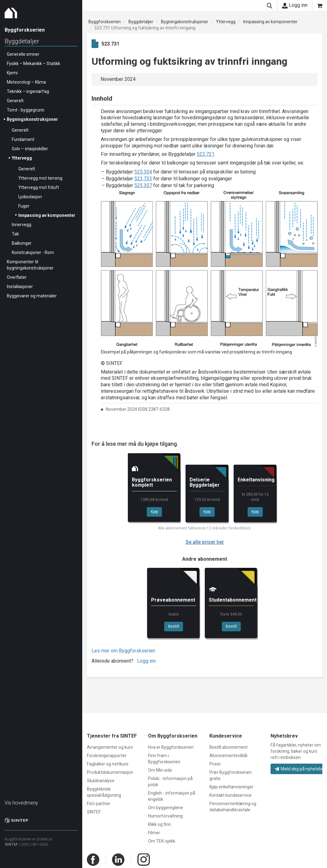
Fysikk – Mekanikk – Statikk (34, 64)
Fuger (24, 206)
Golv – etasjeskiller (30, 149)
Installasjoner (20, 287)
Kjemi (12, 73)
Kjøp (154, 512)
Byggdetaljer (22, 41)
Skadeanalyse (101, 781)
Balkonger (22, 243)
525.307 (143, 185)
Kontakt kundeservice (231, 795)
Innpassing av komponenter (47, 215)
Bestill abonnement (228, 747)
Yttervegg (22, 158)
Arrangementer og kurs (110, 747)
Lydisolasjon (30, 197)
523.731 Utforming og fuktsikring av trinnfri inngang (145, 28)
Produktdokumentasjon (110, 772)
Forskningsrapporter (107, 756)
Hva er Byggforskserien (171, 747)
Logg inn (295, 5)
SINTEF (11, 844)
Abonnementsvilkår (229, 756)
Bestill (174, 626)
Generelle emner (23, 54)
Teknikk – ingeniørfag (28, 91)
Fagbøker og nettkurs (108, 764)
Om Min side (160, 770)
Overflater (17, 277)
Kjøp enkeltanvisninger (231, 787)
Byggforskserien (105, 22)
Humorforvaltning (165, 816)
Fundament (23, 139)
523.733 (143, 179)
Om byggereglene (166, 808)
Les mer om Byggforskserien (123, 651)
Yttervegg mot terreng (40, 178)
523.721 (206, 154)
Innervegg (22, 225)
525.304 (143, 172)
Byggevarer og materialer (32, 296)
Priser (215, 764)
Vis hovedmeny (21, 803)
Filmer (154, 833)
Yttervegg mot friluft (39, 187)
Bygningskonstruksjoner (32, 119)
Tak (15, 234)
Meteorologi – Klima (26, 82)
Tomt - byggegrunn (26, 110)
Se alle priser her (205, 542)
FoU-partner (99, 804)
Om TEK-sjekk (162, 841)
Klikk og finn (159, 824)
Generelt (15, 101)
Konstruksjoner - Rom (33, 252)
